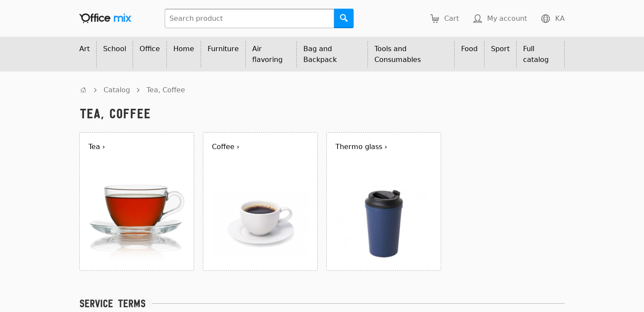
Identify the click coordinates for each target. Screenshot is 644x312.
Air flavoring (267, 54)
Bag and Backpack (320, 54)
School (115, 49)
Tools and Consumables (398, 54)
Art (85, 49)
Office (150, 49)
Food (469, 49)
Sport (500, 49)
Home (184, 49)
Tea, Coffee (166, 90)
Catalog (117, 90)
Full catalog (536, 54)
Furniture (223, 49)
